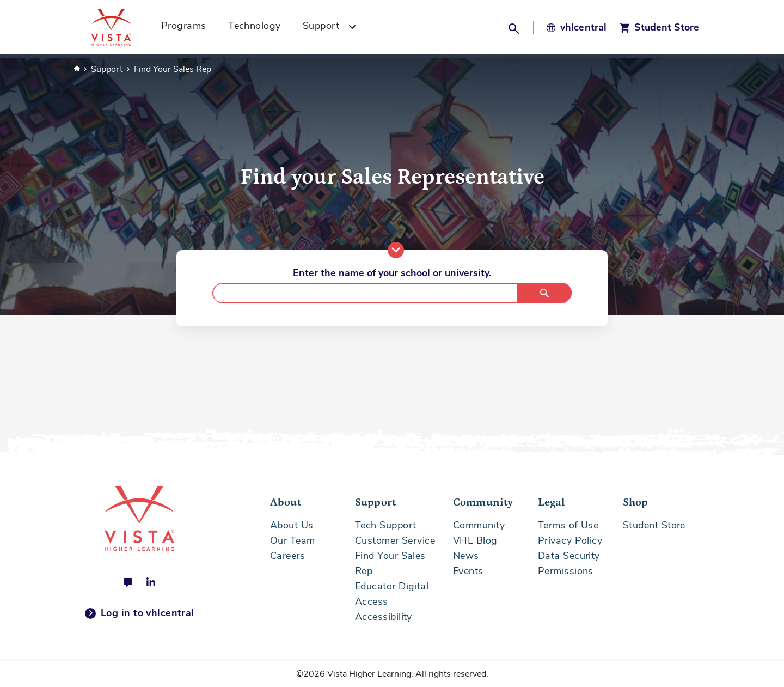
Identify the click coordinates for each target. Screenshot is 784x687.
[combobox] (392, 293)
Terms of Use (568, 525)
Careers (287, 556)
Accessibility (384, 617)
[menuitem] (188, 27)
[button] (515, 27)
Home (77, 69)
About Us (292, 525)
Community (479, 525)
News (466, 556)
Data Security (569, 556)
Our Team (293, 540)
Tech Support (385, 525)
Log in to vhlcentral (140, 613)
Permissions (566, 571)
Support (108, 69)
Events (468, 571)
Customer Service (395, 540)
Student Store (654, 525)
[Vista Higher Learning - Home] (123, 27)
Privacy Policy (570, 540)
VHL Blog (475, 540)
